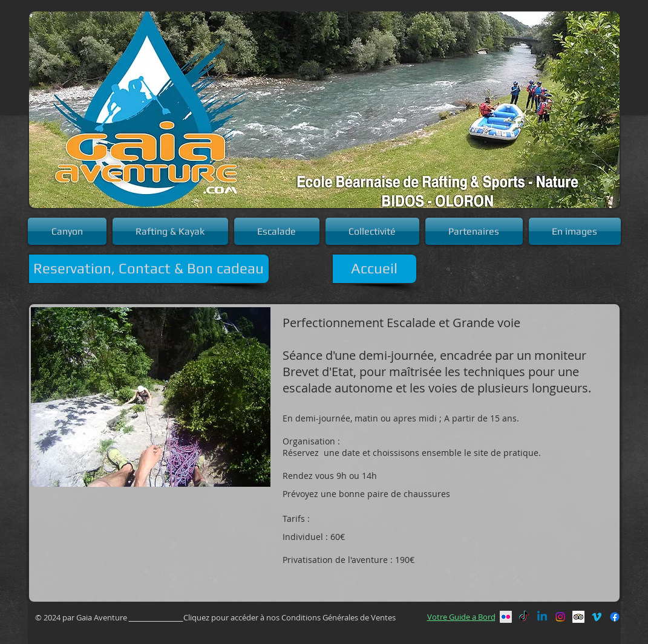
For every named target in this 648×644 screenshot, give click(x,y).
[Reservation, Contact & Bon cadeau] (149, 269)
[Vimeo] (597, 617)
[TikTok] (524, 617)
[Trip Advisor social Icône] (578, 617)
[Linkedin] (542, 617)
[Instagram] (560, 617)
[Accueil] (375, 269)
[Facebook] (615, 617)
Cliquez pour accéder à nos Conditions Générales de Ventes (290, 617)
